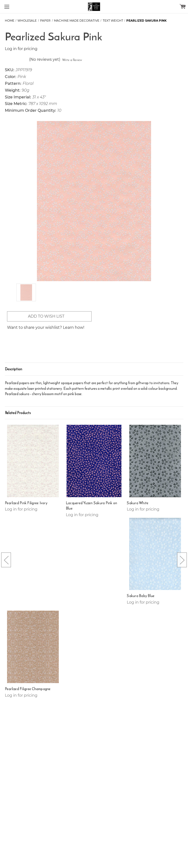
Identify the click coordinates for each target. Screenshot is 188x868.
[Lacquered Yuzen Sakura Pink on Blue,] (94, 461)
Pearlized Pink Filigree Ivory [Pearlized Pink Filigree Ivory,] (26, 503)
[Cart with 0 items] (183, 6)
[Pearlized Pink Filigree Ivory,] (33, 461)
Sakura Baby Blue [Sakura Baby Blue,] (141, 596)
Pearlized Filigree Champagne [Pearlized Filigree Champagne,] (28, 689)
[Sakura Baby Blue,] (155, 554)
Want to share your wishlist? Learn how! (46, 327)
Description (13, 369)
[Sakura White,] (155, 461)
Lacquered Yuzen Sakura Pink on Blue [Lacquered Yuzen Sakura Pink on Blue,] (92, 506)
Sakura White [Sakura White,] (138, 503)
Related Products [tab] (18, 413)
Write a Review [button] (72, 60)
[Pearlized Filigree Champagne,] (33, 647)
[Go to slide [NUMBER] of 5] (6, 560)
